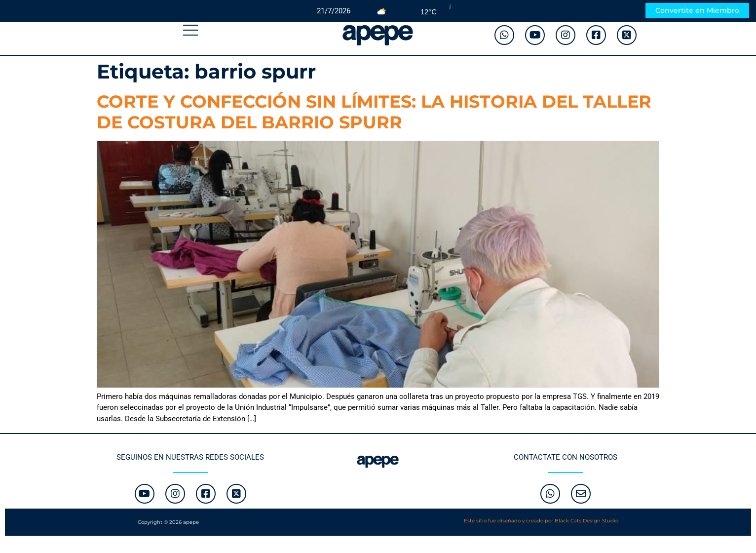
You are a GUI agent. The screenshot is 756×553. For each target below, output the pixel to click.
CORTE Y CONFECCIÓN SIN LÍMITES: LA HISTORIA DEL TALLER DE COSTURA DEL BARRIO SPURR (374, 112)
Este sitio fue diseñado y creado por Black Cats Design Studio (541, 521)
